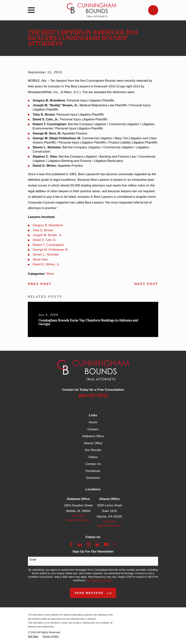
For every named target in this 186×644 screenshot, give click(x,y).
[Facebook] (71, 544)
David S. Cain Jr (44, 240)
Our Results (93, 450)
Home (93, 422)
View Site (78, 516)
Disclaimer (93, 471)
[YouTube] (106, 544)
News (50, 274)
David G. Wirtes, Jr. (46, 264)
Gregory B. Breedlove (48, 225)
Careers (93, 429)
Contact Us (93, 464)
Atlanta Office (93, 443)
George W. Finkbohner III (50, 250)
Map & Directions (78, 520)
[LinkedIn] (80, 544)
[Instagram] (89, 544)
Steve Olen (40, 260)
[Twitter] (115, 544)
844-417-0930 (93, 396)
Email (33, 560)
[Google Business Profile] (97, 544)
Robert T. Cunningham (48, 245)
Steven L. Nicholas (46, 255)
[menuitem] (33, 637)
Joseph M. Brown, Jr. (47, 235)
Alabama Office (93, 436)
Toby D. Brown (43, 230)
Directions (93, 478)
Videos (93, 457)
